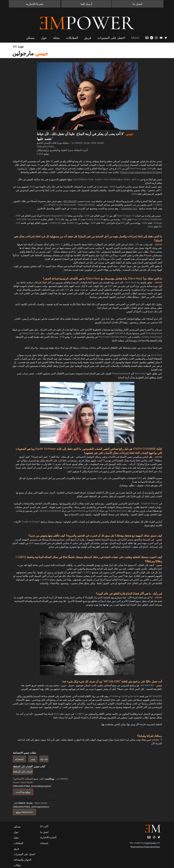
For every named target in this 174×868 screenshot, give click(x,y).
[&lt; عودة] (24, 47)
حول (16, 832)
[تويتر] (33, 759)
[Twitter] (166, 38)
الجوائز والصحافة (22, 860)
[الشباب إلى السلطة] (23, 771)
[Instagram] (156, 38)
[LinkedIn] (152, 38)
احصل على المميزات (24, 854)
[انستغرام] (19, 759)
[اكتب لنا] (50, 826)
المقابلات (18, 843)
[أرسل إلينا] (86, 4)
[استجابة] (50, 843)
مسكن (17, 827)
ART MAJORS (70, 201)
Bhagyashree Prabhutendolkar (145, 847)
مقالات (17, 865)
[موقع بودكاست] (23, 792)
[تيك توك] (44, 759)
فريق (16, 849)
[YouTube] (161, 38)
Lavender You (129, 208)
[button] (35, 4)
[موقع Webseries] (24, 812)
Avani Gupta (150, 843)
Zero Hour (124, 165)
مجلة (16, 838)
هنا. (103, 724)
